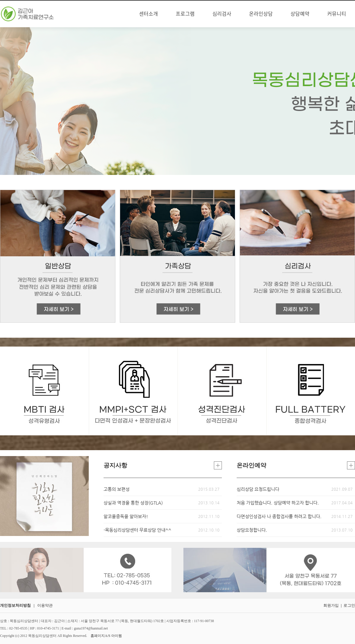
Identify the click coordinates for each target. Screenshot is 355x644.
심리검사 (222, 14)
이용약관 (45, 605)
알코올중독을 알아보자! (126, 516)
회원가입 (331, 605)
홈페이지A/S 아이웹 (106, 636)
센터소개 (149, 14)
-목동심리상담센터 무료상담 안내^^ (137, 530)
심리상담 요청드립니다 (258, 489)
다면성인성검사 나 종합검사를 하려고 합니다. (279, 516)
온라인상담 (261, 14)
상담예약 (300, 14)
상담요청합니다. (252, 530)
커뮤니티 (337, 14)
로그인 (349, 605)
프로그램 (185, 14)
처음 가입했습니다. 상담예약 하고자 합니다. (278, 503)
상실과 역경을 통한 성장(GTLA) (133, 503)
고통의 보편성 (117, 489)
